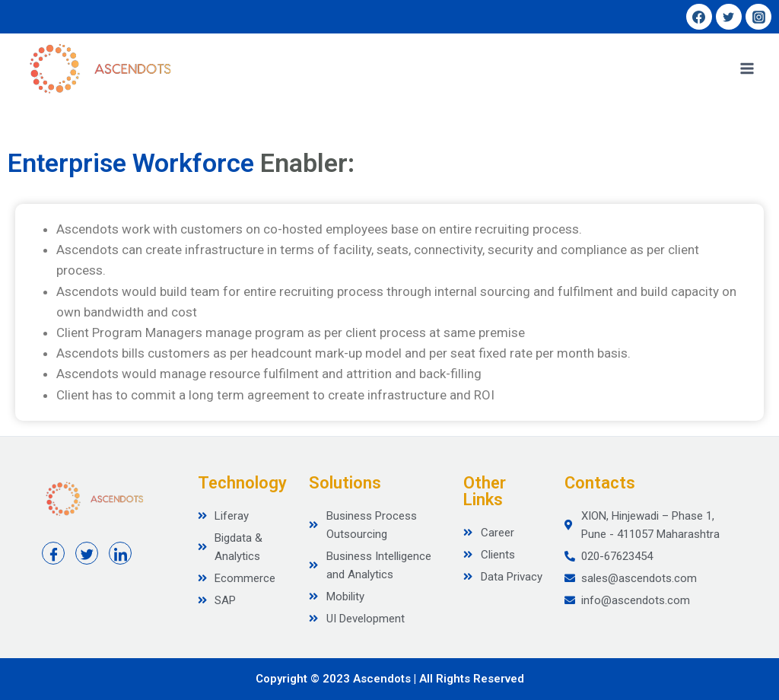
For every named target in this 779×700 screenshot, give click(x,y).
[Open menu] (747, 68)
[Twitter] (729, 17)
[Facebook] (699, 17)
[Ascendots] (99, 68)
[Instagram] (758, 17)
